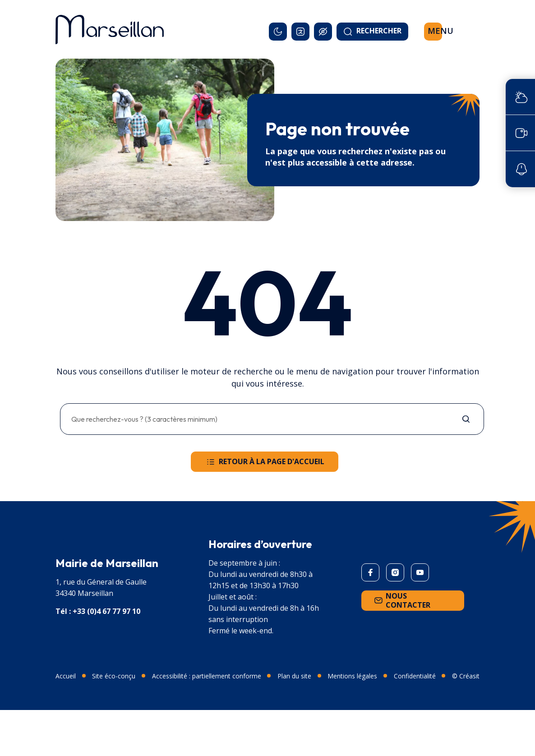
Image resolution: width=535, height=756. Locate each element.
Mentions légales (352, 676)
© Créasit (466, 676)
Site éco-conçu (114, 676)
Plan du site (294, 676)
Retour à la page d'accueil (265, 462)
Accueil (66, 676)
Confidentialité (415, 676)
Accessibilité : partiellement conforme (207, 676)
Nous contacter (401, 600)
